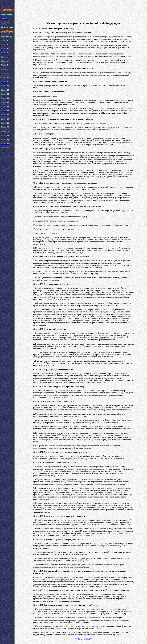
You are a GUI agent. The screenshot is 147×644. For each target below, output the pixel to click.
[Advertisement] (84, 14)
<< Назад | (79, 639)
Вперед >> (88, 639)
